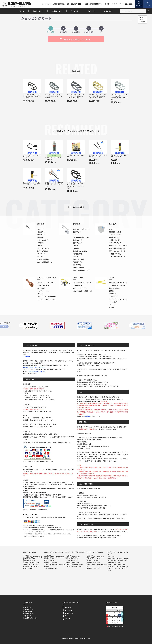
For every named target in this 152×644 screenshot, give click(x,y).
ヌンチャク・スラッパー (117, 285)
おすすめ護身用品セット (45, 262)
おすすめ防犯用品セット (81, 270)
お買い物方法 (27, 607)
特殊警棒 (40, 237)
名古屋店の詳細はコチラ (94, 568)
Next (131, 325)
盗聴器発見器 (78, 262)
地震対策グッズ (114, 237)
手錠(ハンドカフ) (43, 285)
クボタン (40, 246)
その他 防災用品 (115, 254)
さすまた (76, 235)
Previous (21, 325)
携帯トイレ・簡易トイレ (117, 248)
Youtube (67, 616)
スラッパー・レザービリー (46, 283)
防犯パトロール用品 (80, 251)
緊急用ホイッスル (115, 232)
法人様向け (92, 11)
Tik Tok (66, 619)
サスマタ (40, 257)
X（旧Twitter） (69, 613)
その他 (111, 307)
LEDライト (113, 229)
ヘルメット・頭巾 (115, 235)
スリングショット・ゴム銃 (82, 283)
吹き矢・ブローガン (80, 288)
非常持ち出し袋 (114, 240)
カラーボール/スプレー (81, 237)
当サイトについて (28, 614)
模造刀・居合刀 (114, 288)
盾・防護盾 (77, 265)
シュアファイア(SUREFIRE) (46, 296)
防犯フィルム (78, 243)
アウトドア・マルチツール (118, 299)
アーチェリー (78, 285)
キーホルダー (114, 302)
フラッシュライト (43, 240)
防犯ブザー (77, 232)
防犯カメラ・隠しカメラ (81, 229)
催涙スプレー (42, 232)
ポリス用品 (41, 288)
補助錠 (76, 246)
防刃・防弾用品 (43, 251)
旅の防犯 (76, 248)
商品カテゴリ (37, 11)
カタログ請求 (75, 11)
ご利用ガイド (56, 11)
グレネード (41, 254)
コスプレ (112, 305)
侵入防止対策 (78, 254)
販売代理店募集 (28, 612)
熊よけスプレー (43, 235)
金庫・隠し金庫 (79, 259)
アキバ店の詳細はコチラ (51, 568)
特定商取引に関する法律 (30, 618)
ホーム (22, 11)
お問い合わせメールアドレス (37, 371)
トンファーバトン (43, 291)
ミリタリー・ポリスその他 (46, 299)
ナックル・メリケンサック (118, 283)
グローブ (40, 294)
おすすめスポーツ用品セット (83, 291)
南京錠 (76, 257)
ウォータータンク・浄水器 (118, 246)
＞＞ (122, 608)
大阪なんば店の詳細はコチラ (74, 566)
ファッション (114, 296)
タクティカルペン (43, 248)
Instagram (67, 610)
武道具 (111, 291)
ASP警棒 (40, 243)
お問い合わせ (109, 11)
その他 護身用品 (43, 259)
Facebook (67, 607)
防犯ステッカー (79, 240)
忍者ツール (113, 294)
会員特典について (28, 609)
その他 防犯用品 (79, 267)
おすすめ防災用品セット (117, 257)
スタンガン (41, 229)
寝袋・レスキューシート (117, 251)
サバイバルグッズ (115, 243)
